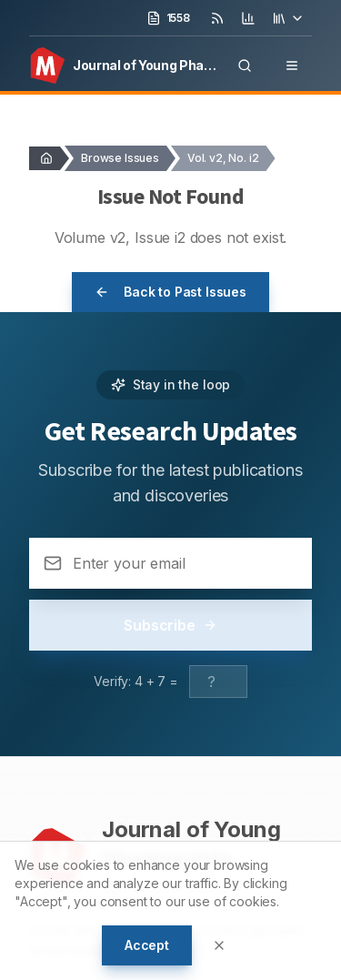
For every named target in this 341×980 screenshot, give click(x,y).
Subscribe (170, 625)
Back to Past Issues (170, 292)
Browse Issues (120, 158)
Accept (147, 945)
